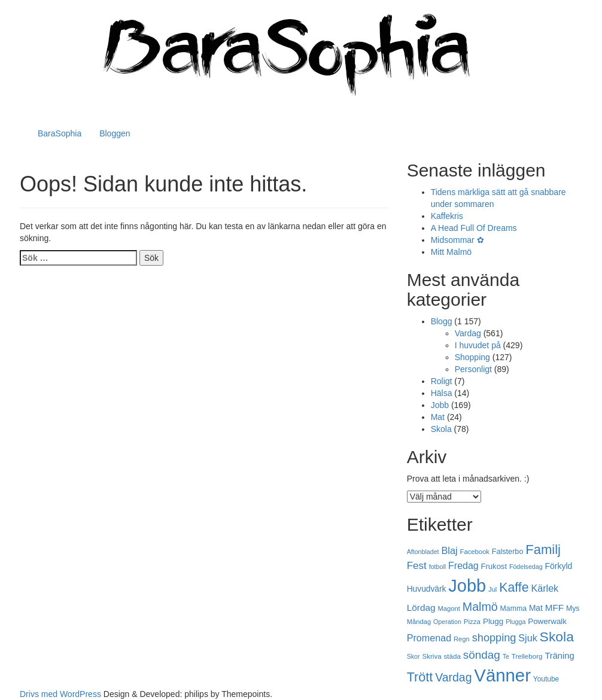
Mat (438, 417)
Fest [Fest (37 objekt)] (417, 566)
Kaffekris (447, 216)
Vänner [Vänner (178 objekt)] (502, 675)
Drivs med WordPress (60, 694)
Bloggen (115, 133)
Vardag (468, 333)
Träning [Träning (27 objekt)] (559, 656)
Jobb (440, 405)
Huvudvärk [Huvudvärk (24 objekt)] (427, 589)
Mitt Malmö (451, 252)
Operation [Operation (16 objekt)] (447, 622)
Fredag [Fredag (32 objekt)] (463, 566)
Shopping (472, 357)
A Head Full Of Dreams (474, 228)
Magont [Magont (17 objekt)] (449, 608)
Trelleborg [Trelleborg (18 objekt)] (527, 656)
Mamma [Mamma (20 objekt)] (513, 608)
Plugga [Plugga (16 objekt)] (516, 622)
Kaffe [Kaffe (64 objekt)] (514, 588)
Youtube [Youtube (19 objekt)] (546, 679)
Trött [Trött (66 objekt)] (420, 677)
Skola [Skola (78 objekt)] (557, 637)
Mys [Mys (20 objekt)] (573, 608)
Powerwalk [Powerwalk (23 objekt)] (547, 621)
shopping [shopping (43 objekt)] (494, 638)
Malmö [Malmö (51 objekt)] (480, 607)
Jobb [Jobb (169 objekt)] (467, 586)
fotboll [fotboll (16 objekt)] (437, 567)
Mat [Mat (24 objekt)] (536, 608)
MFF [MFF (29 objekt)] (554, 608)
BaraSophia (60, 133)
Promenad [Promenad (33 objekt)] (429, 638)
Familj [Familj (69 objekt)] (543, 550)
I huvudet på (478, 345)
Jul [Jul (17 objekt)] (492, 589)
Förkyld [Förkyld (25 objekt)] (559, 566)
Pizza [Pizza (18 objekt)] (472, 622)
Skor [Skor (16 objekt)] (414, 656)
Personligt (473, 369)
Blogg (442, 321)
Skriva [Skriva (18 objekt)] (431, 656)
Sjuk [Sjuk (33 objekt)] (527, 638)
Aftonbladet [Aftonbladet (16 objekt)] (423, 552)
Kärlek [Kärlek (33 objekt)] (545, 588)
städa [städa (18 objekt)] (452, 656)
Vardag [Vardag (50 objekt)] (453, 677)
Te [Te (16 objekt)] (506, 656)
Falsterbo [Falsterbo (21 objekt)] (508, 552)
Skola (441, 429)
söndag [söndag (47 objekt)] (482, 655)
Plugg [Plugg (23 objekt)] (493, 621)
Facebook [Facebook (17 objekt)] (475, 552)
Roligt (442, 381)
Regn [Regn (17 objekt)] (462, 639)
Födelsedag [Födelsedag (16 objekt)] (526, 567)
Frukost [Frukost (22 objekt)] (494, 566)
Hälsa (442, 393)
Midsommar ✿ (457, 240)
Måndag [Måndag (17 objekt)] (419, 622)
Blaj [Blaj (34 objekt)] (449, 550)
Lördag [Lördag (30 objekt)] (421, 608)
